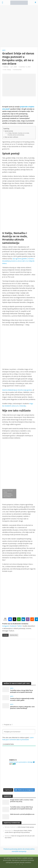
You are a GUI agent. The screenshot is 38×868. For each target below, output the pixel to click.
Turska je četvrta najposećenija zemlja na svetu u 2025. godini (22, 699)
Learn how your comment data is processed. (18, 738)
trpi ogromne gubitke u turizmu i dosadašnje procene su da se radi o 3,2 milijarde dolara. (18, 261)
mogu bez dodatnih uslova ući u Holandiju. (18, 405)
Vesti (4, 50)
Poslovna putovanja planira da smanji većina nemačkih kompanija (19, 850)
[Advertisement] (19, 26)
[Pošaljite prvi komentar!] (19, 732)
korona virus (14, 635)
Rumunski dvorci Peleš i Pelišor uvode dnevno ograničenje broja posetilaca (18, 831)
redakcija (6, 67)
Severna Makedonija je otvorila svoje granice (17, 390)
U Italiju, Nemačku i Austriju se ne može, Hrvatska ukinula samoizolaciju (18, 134)
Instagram (6, 626)
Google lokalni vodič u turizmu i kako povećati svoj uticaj (22, 801)
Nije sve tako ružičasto (11, 137)
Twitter (20, 626)
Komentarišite (17, 70)
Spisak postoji (9, 131)
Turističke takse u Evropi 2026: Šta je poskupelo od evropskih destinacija (21, 691)
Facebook (13, 626)
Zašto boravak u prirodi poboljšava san (22, 814)
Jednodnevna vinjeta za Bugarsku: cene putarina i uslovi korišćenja (22, 708)
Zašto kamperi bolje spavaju (26, 827)
